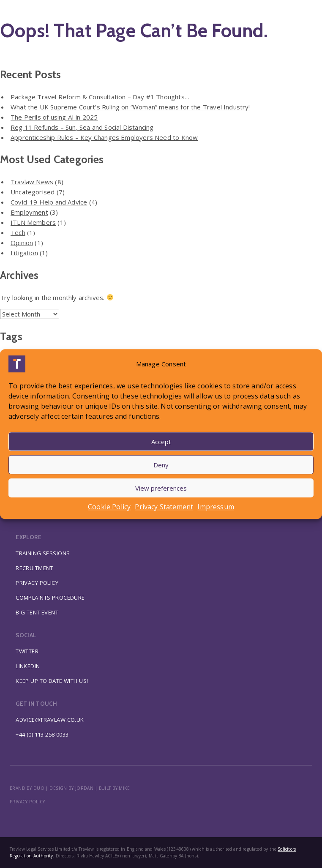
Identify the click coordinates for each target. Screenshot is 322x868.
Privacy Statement (164, 507)
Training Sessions (43, 553)
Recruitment (34, 568)
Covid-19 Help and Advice (49, 202)
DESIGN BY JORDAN (71, 788)
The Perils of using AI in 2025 (54, 117)
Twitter (27, 651)
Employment (29, 212)
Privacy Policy (37, 583)
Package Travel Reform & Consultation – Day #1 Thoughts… (100, 97)
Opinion (22, 243)
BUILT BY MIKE (115, 788)
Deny (161, 465)
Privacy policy (27, 802)
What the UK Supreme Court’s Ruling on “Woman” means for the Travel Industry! (130, 107)
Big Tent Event (37, 612)
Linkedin (28, 666)
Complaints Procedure (50, 598)
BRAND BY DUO (27, 788)
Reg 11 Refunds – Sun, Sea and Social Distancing (82, 127)
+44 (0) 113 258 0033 (42, 734)
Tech (18, 232)
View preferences (161, 488)
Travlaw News (32, 182)
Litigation (24, 253)
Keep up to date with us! (52, 681)
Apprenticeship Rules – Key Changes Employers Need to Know (104, 137)
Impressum (216, 507)
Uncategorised (33, 192)
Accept (161, 442)
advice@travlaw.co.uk (50, 720)
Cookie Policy (109, 507)
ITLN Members (33, 222)
